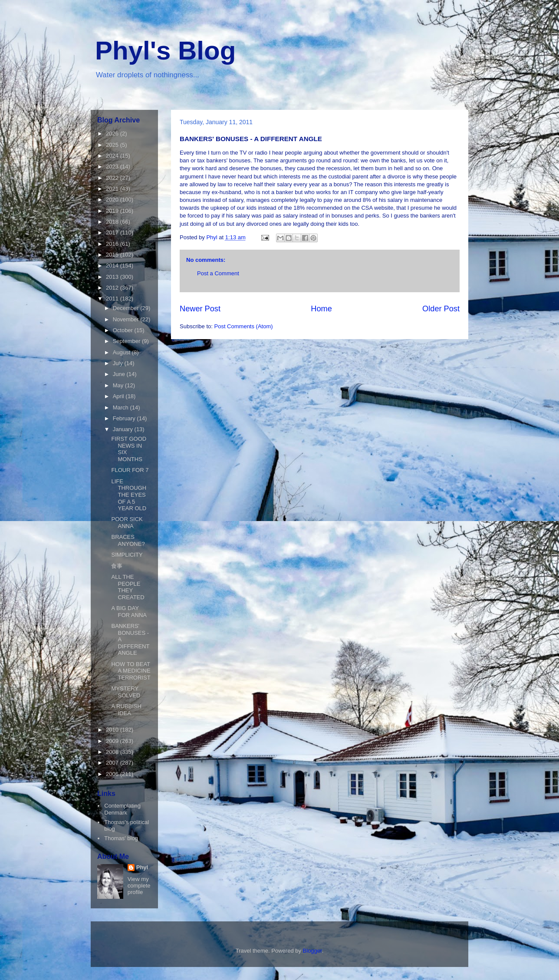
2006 (113, 774)
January (124, 429)
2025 (113, 145)
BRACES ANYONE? (128, 540)
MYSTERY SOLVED (126, 692)
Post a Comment (218, 273)
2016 (113, 244)
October (124, 330)
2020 (113, 200)
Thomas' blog (121, 838)
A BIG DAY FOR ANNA (129, 612)
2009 (113, 741)
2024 (113, 156)
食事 (117, 566)
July (119, 363)
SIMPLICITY (127, 555)
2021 (113, 189)
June (120, 374)
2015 (113, 255)
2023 (113, 167)
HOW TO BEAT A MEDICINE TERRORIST (131, 671)
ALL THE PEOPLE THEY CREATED (128, 587)
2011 (113, 299)
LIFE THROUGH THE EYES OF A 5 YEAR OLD (129, 495)
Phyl (142, 867)
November (127, 319)
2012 (113, 288)
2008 (113, 752)
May (119, 385)
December (127, 308)
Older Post (441, 309)
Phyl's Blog (165, 51)
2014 (113, 266)
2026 (113, 134)
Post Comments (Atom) (244, 326)
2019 (113, 211)
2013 (113, 277)
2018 (113, 222)
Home (321, 309)
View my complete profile (139, 886)
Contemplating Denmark (122, 809)
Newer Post (200, 309)
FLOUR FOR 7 (130, 470)
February (125, 418)
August (122, 352)
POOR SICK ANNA (127, 523)
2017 (113, 233)
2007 (113, 763)
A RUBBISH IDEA (126, 710)
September (127, 341)
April (119, 396)
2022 (113, 178)
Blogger (312, 951)
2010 (113, 730)
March (122, 408)
